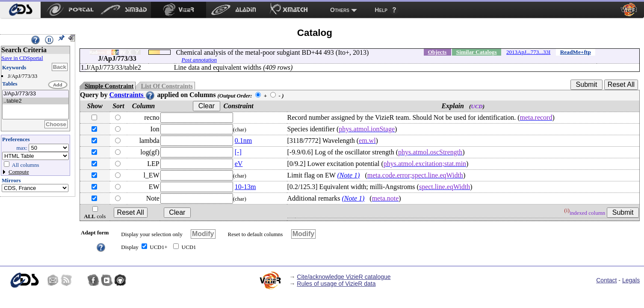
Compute (19, 172)
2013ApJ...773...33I (528, 52)
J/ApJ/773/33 (35, 94)
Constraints (132, 95)
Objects (437, 52)
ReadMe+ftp (576, 52)
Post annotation (199, 60)
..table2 (35, 101)
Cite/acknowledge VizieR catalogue (344, 277)
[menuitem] (20, 10)
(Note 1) (349, 175)
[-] (238, 152)
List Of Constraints (167, 86)
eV (239, 164)
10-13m (245, 187)
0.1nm (243, 141)
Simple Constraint (109, 86)
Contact (606, 280)
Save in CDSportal (22, 58)
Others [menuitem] (340, 10)
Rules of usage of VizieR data (336, 284)
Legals (631, 280)
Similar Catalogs (477, 52)
